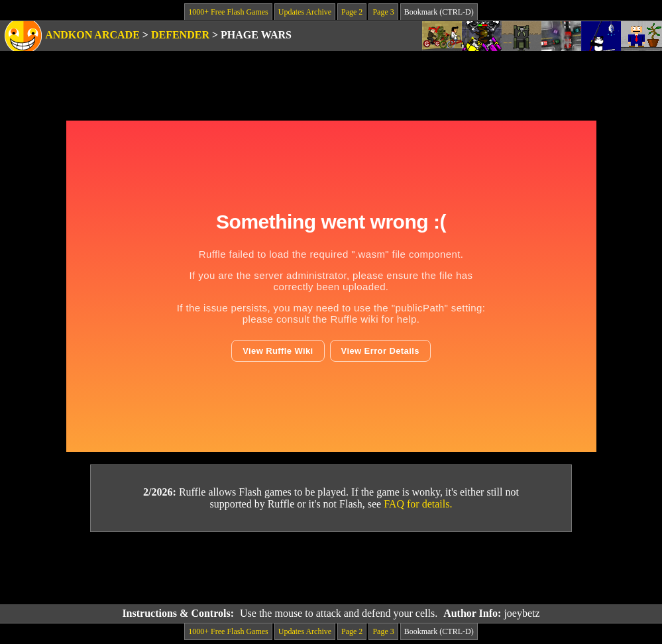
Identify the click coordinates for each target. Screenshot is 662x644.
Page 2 (352, 12)
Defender (180, 35)
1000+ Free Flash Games (228, 12)
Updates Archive (305, 12)
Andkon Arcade (92, 35)
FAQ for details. (418, 504)
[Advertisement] (331, 568)
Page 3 (383, 12)
